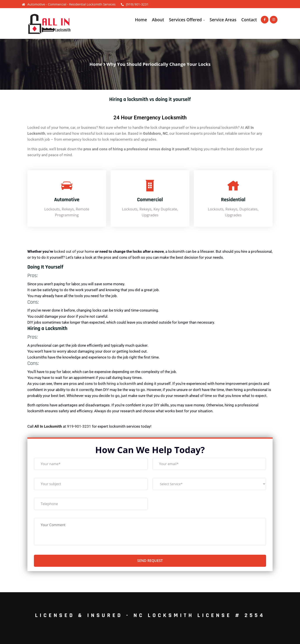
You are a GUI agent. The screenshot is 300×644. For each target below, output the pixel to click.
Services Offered (185, 20)
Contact (249, 20)
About (158, 20)
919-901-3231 (79, 426)
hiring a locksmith (121, 384)
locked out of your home (74, 251)
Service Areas (223, 20)
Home (141, 20)
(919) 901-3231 (135, 4)
